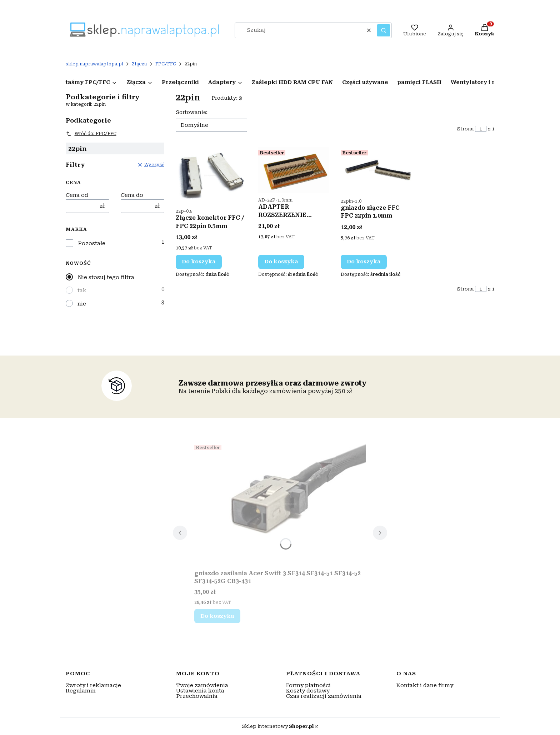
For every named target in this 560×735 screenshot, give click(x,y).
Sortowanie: (192, 112)
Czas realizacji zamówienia (324, 696)
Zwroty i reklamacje (93, 685)
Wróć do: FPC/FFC (91, 134)
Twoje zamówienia (202, 685)
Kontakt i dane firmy (425, 685)
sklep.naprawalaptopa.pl (94, 64)
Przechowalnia (197, 696)
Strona (465, 129)
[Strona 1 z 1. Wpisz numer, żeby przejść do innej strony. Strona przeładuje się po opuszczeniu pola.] (481, 129)
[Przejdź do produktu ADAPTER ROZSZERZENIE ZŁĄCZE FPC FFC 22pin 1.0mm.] (294, 170)
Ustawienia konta (200, 691)
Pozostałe (92, 244)
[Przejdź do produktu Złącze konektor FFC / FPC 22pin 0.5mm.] (211, 176)
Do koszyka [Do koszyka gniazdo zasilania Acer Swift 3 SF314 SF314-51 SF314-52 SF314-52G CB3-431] (217, 616)
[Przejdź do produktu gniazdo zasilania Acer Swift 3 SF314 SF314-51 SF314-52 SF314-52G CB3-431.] (280, 504)
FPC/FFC (166, 64)
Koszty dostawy (308, 691)
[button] (384, 30)
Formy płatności (308, 685)
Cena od (77, 195)
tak (82, 290)
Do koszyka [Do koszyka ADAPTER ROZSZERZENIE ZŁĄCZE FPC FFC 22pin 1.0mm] (281, 262)
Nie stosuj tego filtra (106, 277)
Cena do (132, 195)
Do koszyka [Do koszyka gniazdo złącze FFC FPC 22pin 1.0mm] (364, 262)
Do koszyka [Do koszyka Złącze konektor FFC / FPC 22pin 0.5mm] (199, 262)
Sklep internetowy (278, 726)
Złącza (139, 64)
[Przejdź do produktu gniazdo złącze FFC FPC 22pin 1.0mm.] (376, 171)
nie (82, 304)
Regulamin (81, 691)
